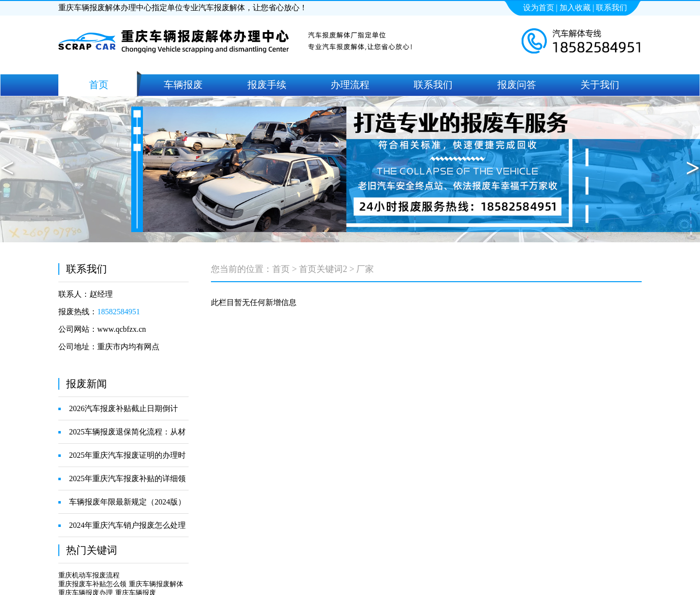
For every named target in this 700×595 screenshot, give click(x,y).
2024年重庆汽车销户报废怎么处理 (127, 525)
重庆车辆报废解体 (156, 584)
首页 (281, 269)
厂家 (365, 269)
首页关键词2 (323, 269)
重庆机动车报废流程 (89, 575)
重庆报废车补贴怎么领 (92, 584)
